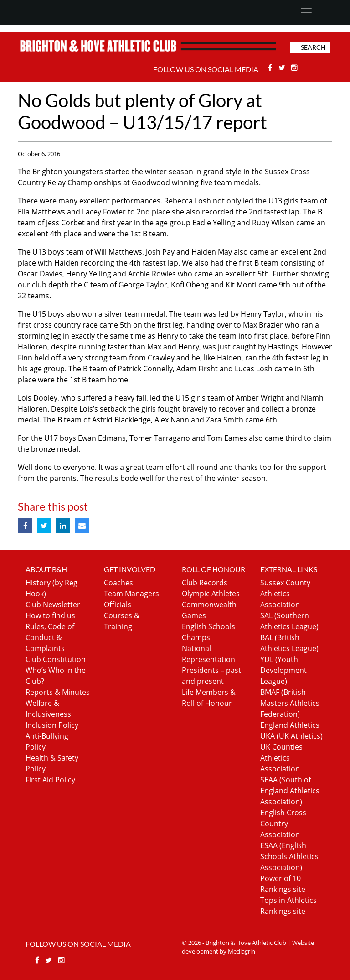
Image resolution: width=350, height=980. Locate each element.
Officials (118, 605)
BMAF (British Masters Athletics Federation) (290, 703)
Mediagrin (242, 951)
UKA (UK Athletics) (291, 736)
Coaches (118, 583)
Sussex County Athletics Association (285, 594)
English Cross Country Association (283, 824)
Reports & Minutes (58, 692)
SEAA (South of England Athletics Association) (290, 791)
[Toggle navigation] (306, 12)
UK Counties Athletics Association (281, 758)
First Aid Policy (50, 780)
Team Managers (131, 594)
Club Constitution (56, 659)
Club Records (205, 583)
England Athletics (290, 725)
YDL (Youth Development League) (283, 670)
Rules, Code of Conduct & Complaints (50, 637)
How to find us (50, 615)
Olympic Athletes (211, 594)
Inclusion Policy (52, 725)
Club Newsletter (53, 605)
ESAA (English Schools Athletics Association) (289, 856)
